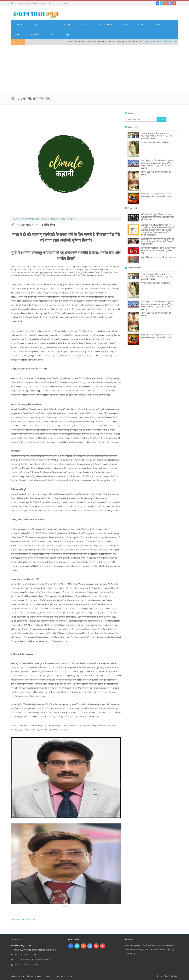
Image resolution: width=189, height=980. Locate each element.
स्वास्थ (158, 25)
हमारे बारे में (35, 34)
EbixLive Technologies (63, 976)
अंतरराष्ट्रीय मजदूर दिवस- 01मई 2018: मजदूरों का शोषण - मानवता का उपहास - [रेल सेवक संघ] (158, 250)
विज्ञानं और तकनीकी (106, 25)
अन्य (18, 34)
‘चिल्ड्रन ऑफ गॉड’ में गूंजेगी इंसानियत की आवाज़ (156, 173)
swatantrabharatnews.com (174, 41)
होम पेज (19, 25)
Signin (68, 34)
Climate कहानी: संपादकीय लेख (34, 225)
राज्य (51, 25)
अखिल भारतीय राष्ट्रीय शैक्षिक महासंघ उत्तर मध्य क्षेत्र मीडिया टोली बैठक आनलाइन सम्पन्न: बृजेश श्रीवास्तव (158, 217)
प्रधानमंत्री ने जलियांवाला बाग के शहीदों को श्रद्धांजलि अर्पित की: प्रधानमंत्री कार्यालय (157, 195)
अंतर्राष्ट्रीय (67, 25)
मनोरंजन (141, 25)
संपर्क (52, 34)
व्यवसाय (85, 25)
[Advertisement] (94, 67)
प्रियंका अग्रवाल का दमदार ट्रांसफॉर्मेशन (155, 142)
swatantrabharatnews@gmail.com (35, 959)
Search (161, 119)
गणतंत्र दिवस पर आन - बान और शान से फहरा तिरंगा (158, 258)
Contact (174, 976)
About (167, 976)
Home (160, 976)
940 (73, 219)
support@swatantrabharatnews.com (31, 3)
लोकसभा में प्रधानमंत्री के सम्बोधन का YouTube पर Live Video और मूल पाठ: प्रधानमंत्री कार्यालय (156, 136)
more (155, 42)
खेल (125, 25)
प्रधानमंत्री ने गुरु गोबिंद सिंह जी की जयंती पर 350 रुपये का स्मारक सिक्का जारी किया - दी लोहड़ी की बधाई (157, 241)
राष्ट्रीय (36, 25)
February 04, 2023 (58, 219)
